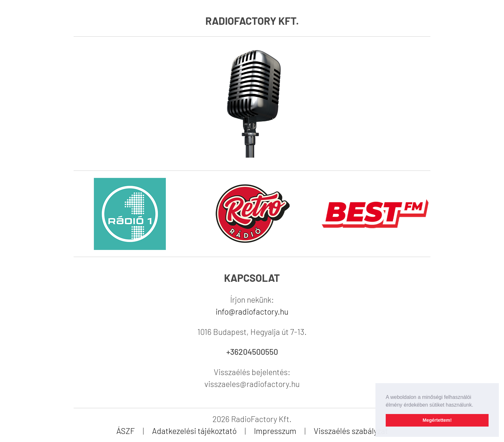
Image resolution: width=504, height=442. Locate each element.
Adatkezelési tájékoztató (194, 431)
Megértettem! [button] (437, 420)
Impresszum (275, 431)
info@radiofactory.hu (252, 311)
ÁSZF (126, 431)
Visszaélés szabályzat (351, 431)
